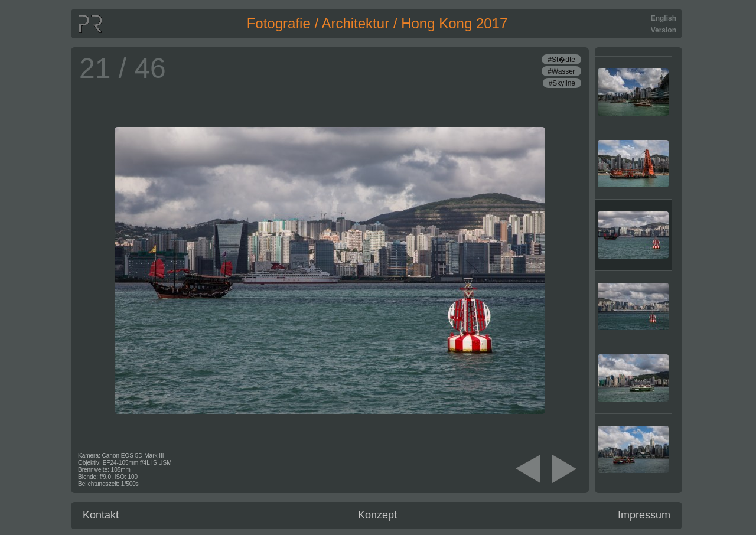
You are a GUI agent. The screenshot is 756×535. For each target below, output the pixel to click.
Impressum (644, 515)
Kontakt (101, 515)
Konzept (377, 515)
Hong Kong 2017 (454, 23)
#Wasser (561, 71)
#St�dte (561, 60)
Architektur (355, 23)
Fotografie (279, 23)
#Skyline (562, 83)
